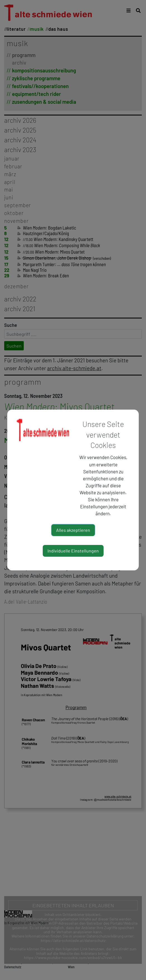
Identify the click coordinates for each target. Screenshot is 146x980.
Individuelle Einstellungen (73, 551)
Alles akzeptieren (73, 530)
